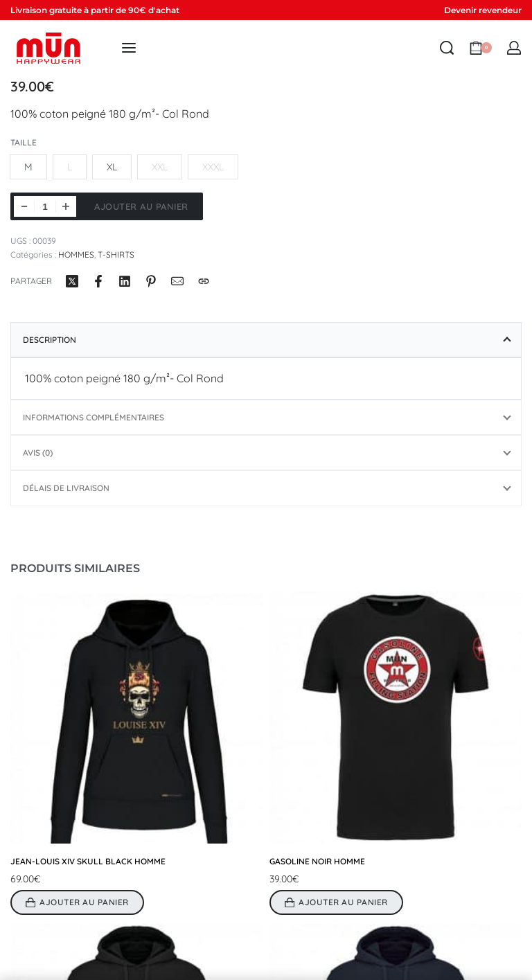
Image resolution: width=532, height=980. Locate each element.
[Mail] (177, 281)
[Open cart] (480, 48)
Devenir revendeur (483, 10)
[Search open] (447, 48)
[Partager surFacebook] (98, 281)
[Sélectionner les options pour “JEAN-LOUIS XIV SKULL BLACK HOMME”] (77, 902)
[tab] (266, 340)
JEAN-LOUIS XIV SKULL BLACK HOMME (88, 861)
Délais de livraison (66, 488)
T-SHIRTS (116, 255)
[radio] (28, 167)
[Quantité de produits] (45, 206)
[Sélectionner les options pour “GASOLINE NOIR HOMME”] (336, 902)
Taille (24, 142)
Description (50, 340)
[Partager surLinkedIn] (125, 281)
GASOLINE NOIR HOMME (317, 861)
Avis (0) (38, 453)
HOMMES (76, 255)
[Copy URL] (204, 281)
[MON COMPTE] (514, 48)
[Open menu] (129, 48)
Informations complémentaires (94, 417)
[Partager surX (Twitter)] (72, 281)
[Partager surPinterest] (151, 281)
